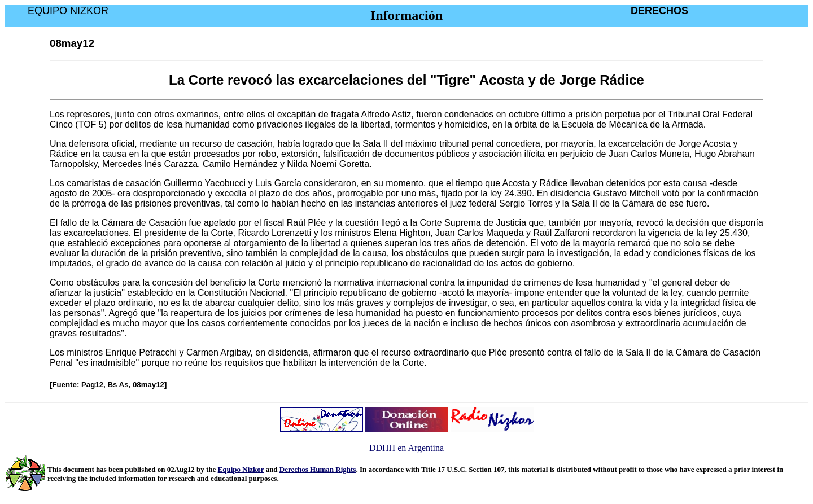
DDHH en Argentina (406, 448)
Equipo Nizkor (241, 469)
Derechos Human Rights (318, 469)
